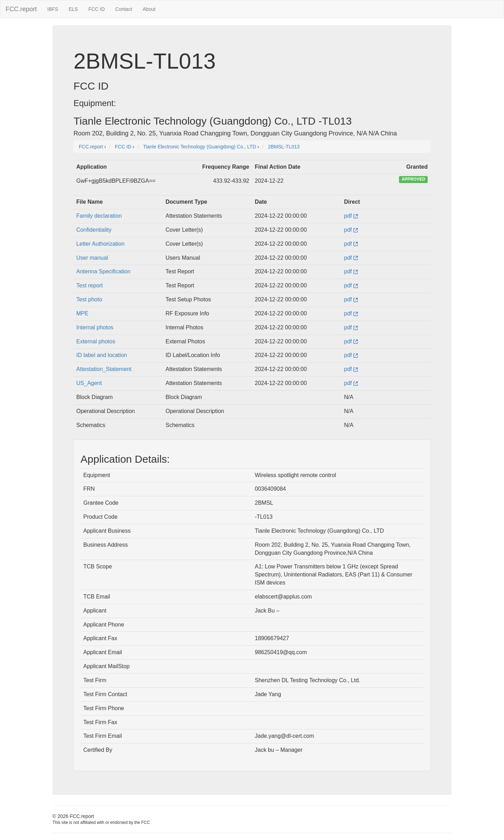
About (149, 9)
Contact (124, 9)
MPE (82, 313)
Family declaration (99, 216)
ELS (73, 9)
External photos (96, 341)
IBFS (53, 9)
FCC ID (97, 9)
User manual (92, 258)
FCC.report (21, 9)
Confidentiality (94, 230)
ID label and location (102, 355)
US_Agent (89, 383)
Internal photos (95, 327)
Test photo (89, 299)
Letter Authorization (100, 244)
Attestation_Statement (104, 369)
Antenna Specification (103, 271)
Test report (90, 285)
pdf (351, 216)
